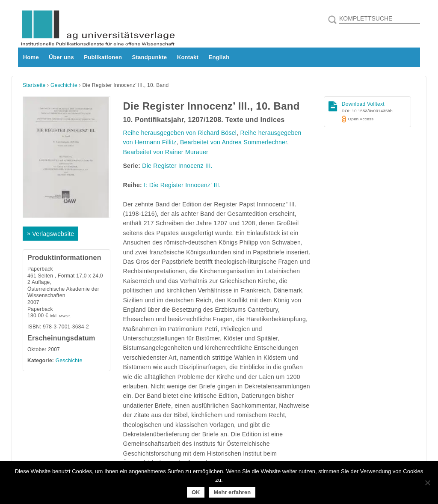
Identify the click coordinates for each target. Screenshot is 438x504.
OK (196, 492)
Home (31, 57)
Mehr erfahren (232, 492)
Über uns (61, 57)
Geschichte (64, 85)
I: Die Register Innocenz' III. (182, 185)
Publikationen (103, 57)
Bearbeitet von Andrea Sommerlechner (234, 142)
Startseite (34, 85)
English (219, 57)
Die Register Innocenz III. (177, 166)
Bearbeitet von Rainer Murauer (166, 152)
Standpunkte (150, 57)
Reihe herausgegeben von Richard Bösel (180, 133)
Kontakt (188, 57)
